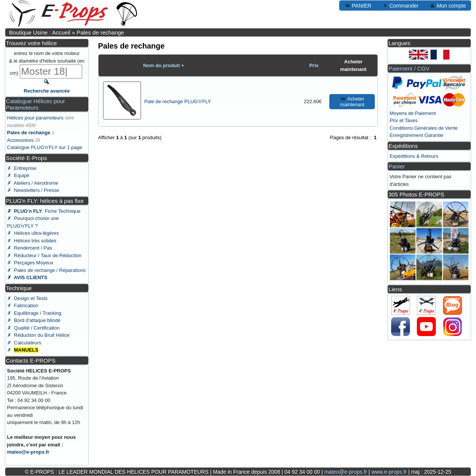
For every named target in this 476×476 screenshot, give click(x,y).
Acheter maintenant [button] (352, 101)
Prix (314, 65)
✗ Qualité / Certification (34, 328)
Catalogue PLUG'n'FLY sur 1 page (45, 147)
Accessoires (20, 140)
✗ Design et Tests (27, 298)
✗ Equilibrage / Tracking (34, 313)
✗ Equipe (18, 175)
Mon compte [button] (448, 5)
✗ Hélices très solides (32, 241)
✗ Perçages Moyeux (30, 263)
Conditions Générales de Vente (424, 128)
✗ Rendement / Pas (30, 248)
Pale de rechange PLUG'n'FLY (178, 101)
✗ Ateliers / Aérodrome (33, 183)
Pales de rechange (100, 32)
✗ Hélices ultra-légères (33, 233)
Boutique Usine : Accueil (40, 32)
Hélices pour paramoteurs (35, 118)
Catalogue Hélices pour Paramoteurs (36, 104)
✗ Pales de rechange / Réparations (47, 270)
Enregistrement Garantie (417, 135)
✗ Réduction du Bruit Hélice (38, 335)
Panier (397, 166)
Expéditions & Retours (414, 156)
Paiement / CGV (409, 68)
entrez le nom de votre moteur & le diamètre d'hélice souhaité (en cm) (47, 63)
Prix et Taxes (404, 120)
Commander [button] (400, 5)
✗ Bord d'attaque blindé (34, 320)
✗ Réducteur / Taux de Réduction (45, 255)
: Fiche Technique (44, 211)
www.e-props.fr (389, 472)
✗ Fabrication (23, 306)
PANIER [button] (358, 5)
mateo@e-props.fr (28, 452)
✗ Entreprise (22, 168)
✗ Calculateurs (24, 343)
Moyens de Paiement (413, 113)
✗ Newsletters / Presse (33, 190)
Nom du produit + (164, 65)
